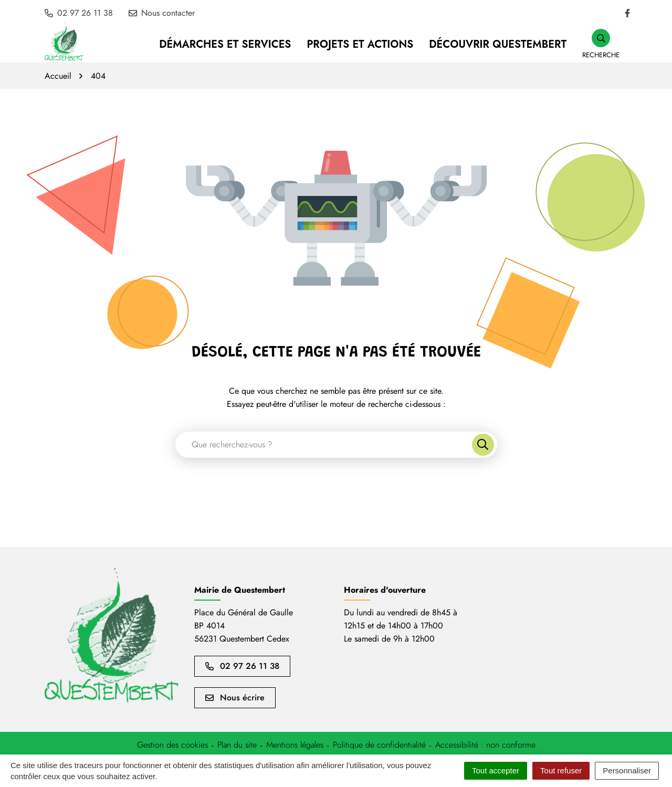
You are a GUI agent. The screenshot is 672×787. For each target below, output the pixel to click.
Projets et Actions (360, 44)
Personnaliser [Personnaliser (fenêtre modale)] (627, 770)
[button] (601, 44)
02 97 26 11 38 (242, 666)
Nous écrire (235, 697)
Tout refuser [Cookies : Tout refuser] (561, 770)
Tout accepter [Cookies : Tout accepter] (496, 770)
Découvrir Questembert (498, 44)
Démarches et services (225, 44)
